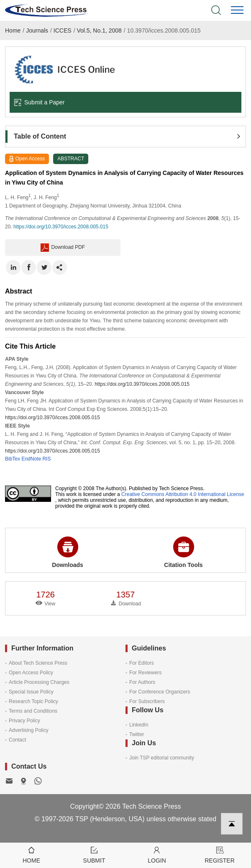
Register (220, 854)
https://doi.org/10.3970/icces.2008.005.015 (61, 227)
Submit (94, 854)
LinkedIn (139, 725)
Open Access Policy (31, 673)
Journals (37, 30)
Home (13, 30)
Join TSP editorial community (162, 758)
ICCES (63, 30)
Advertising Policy (29, 730)
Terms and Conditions (33, 711)
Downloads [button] (68, 552)
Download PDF (63, 248)
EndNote (31, 459)
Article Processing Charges (39, 682)
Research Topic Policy (33, 701)
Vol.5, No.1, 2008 (99, 30)
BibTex (13, 459)
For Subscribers (147, 701)
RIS (46, 459)
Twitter (137, 734)
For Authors (142, 682)
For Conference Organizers (160, 692)
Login (157, 854)
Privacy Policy (24, 721)
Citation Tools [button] (183, 552)
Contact (17, 740)
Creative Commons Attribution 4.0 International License (183, 494)
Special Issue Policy (31, 692)
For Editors (142, 663)
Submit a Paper (39, 102)
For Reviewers (145, 673)
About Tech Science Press (38, 663)
